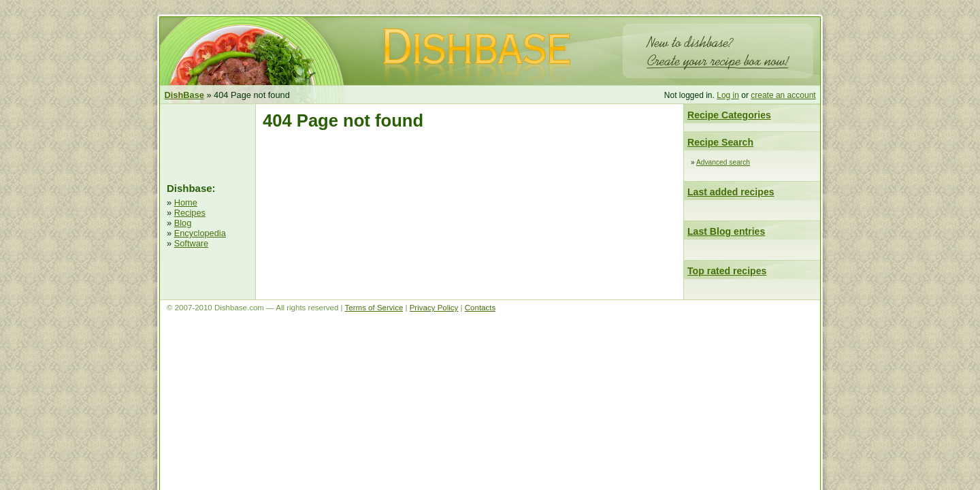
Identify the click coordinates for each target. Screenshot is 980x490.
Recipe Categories (729, 115)
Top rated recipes (727, 271)
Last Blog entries (726, 231)
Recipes (190, 213)
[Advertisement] (208, 142)
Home (186, 202)
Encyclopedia (200, 233)
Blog (183, 223)
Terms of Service (374, 308)
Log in (728, 95)
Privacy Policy (434, 308)
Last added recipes (731, 192)
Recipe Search (720, 142)
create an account (783, 95)
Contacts (480, 308)
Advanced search (723, 162)
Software (192, 243)
